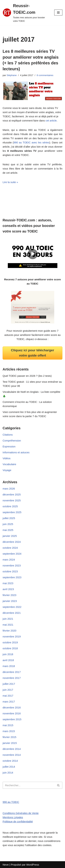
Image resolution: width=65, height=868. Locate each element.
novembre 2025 (12, 500)
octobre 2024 (10, 548)
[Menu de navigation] (58, 13)
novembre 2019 (12, 636)
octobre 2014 (10, 761)
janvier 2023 (10, 601)
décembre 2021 (12, 613)
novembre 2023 (12, 565)
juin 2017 (8, 690)
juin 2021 (8, 619)
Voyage (7, 470)
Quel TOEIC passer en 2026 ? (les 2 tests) (27, 376)
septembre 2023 (12, 577)
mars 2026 (9, 489)
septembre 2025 (12, 512)
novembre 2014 (12, 755)
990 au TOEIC (11, 802)
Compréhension (12, 441)
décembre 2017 (12, 672)
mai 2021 (8, 625)
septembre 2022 (12, 607)
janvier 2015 (10, 743)
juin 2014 (8, 773)
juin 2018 (8, 654)
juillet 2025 (9, 518)
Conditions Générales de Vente (21, 813)
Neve (6, 865)
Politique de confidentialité (18, 821)
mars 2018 (9, 666)
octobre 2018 (10, 648)
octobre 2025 (10, 506)
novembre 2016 (12, 713)
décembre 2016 (12, 707)
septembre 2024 (12, 554)
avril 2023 (8, 589)
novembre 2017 (12, 678)
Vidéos (7, 458)
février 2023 (9, 595)
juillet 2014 (9, 767)
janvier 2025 (10, 536)
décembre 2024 (12, 542)
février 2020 (9, 631)
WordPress (33, 865)
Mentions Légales (13, 817)
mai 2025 (8, 530)
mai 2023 (8, 583)
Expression (9, 446)
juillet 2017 (9, 684)
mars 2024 (9, 560)
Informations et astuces (16, 452)
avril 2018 (8, 660)
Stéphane (12, 75)
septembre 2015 (12, 719)
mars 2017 (9, 702)
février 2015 (9, 737)
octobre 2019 (10, 642)
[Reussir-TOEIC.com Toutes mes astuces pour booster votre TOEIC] (26, 13)
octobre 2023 (10, 571)
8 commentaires (45, 75)
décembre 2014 (12, 749)
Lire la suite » (10, 182)
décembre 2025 (12, 494)
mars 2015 (9, 731)
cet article (51, 121)
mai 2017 (8, 696)
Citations (8, 435)
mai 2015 (8, 725)
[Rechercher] (29, 785)
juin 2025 (8, 524)
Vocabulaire (9, 464)
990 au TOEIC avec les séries (31, 142)
